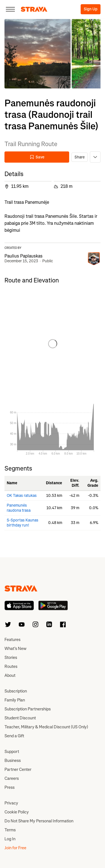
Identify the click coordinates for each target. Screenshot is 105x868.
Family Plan (15, 700)
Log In (10, 839)
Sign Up (91, 9)
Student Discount (20, 718)
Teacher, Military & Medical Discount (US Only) (46, 727)
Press (10, 787)
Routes (11, 666)
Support (12, 752)
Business (13, 761)
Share (80, 157)
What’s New (15, 649)
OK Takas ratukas (22, 496)
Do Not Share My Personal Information (39, 821)
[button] (38, 54)
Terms (10, 830)
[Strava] (34, 9)
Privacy (11, 803)
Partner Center (18, 769)
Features (12, 640)
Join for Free (15, 848)
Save (37, 157)
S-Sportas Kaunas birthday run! (23, 523)
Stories (11, 658)
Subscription (16, 691)
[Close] (10, 9)
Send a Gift (14, 736)
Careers (12, 778)
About (10, 675)
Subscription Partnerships (28, 709)
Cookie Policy (17, 812)
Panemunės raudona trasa (19, 508)
